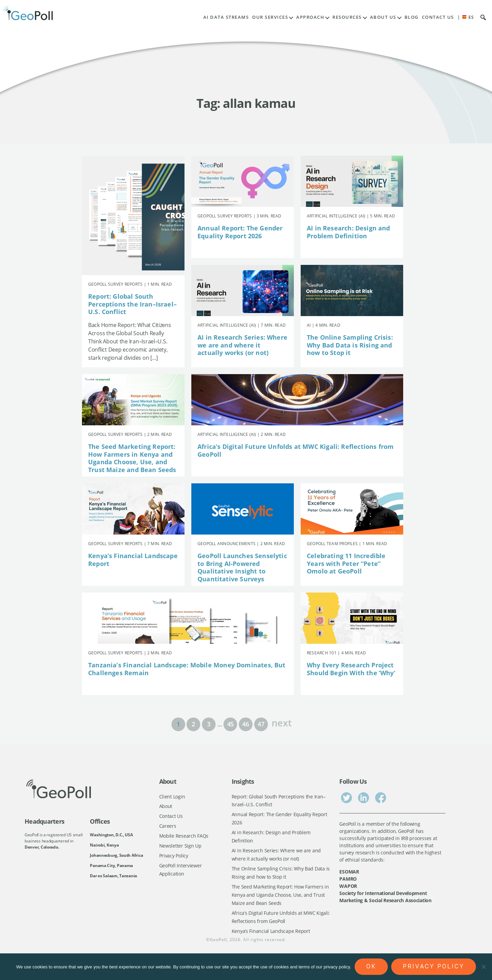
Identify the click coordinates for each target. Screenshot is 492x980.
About (166, 806)
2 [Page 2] (193, 724)
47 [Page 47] (261, 724)
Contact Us (438, 17)
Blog (412, 17)
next (282, 722)
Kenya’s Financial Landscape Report (133, 560)
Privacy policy (434, 966)
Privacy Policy (174, 857)
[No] (483, 967)
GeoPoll (218, 943)
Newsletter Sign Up (180, 847)
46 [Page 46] (245, 724)
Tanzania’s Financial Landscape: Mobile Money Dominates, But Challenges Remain (187, 669)
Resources (347, 17)
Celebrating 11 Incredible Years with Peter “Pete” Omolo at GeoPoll (346, 563)
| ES (466, 17)
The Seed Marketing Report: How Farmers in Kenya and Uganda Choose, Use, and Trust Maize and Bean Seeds (132, 458)
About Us (383, 17)
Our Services (270, 17)
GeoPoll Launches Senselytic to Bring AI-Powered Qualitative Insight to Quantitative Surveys (242, 567)
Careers (168, 827)
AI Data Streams (226, 17)
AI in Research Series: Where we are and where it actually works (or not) (242, 345)
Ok (371, 966)
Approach (310, 17)
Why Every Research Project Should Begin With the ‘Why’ (351, 669)
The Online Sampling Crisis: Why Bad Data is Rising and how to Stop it (350, 345)
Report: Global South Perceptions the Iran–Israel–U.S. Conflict (132, 304)
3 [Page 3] (209, 724)
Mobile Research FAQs (184, 837)
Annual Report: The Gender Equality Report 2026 (240, 232)
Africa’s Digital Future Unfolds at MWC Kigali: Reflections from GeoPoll (296, 450)
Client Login (172, 797)
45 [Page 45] (230, 724)
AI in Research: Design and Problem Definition (348, 232)
